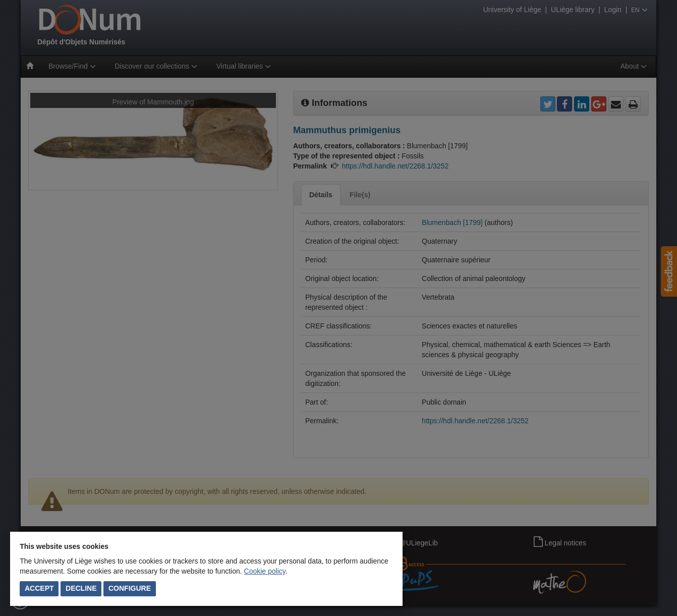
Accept (39, 588)
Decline (81, 588)
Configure (130, 588)
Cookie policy (265, 571)
